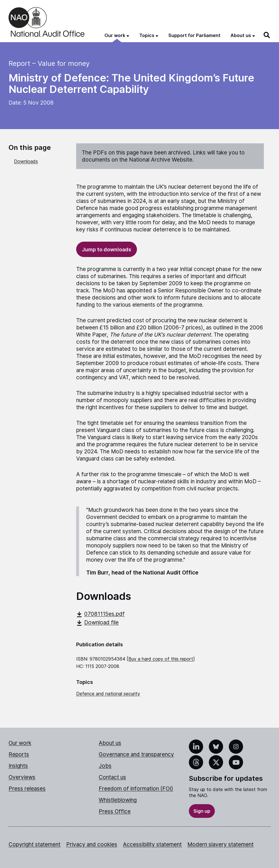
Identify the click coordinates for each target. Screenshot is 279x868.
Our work (20, 743)
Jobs (105, 766)
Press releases (27, 789)
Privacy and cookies (92, 844)
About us (110, 743)
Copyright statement (35, 844)
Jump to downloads (107, 249)
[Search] (267, 35)
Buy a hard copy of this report (161, 659)
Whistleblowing (118, 800)
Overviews (22, 777)
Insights (18, 766)
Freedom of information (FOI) (136, 789)
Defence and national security (108, 694)
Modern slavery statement (221, 844)
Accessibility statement (152, 844)
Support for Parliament (194, 35)
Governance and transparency (136, 754)
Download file (97, 623)
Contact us (112, 777)
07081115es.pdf (100, 614)
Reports (19, 754)
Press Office (115, 811)
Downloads (26, 161)
